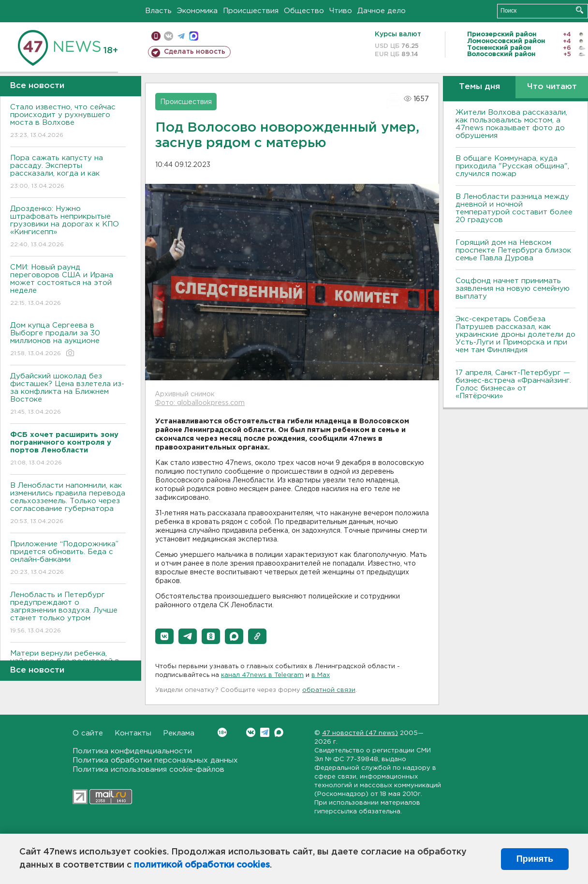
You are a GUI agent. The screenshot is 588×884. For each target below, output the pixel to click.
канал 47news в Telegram (262, 675)
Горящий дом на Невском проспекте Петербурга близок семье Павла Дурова (513, 250)
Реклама (179, 733)
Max (279, 732)
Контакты (133, 733)
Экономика (197, 11)
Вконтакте (222, 732)
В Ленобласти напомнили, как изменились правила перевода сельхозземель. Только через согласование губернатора (68, 504)
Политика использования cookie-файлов (148, 770)
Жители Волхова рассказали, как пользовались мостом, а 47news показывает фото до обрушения (511, 124)
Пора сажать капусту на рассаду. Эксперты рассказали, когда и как (68, 172)
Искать (580, 10)
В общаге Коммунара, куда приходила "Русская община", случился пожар (512, 166)
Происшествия (251, 11)
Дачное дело (382, 11)
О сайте (88, 733)
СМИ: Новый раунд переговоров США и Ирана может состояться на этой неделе (68, 286)
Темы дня (479, 87)
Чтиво (341, 11)
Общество (304, 11)
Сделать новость (195, 52)
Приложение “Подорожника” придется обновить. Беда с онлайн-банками (68, 559)
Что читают (552, 87)
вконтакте (169, 36)
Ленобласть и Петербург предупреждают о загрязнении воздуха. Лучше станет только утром (68, 613)
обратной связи (329, 690)
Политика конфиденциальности (132, 751)
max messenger (194, 36)
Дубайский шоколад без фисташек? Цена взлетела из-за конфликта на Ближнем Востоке (68, 395)
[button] (164, 636)
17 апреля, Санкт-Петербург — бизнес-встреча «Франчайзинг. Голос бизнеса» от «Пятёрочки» (513, 384)
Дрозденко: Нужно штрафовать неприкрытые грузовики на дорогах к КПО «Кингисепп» (68, 227)
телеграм (181, 36)
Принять (535, 859)
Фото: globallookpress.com (200, 403)
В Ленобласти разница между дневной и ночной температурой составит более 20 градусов (514, 208)
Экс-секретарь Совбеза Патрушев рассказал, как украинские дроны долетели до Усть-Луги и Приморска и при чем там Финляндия (515, 335)
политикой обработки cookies (202, 865)
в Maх (321, 675)
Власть (158, 11)
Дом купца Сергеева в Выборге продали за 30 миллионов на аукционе (68, 340)
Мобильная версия (156, 36)
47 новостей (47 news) (360, 733)
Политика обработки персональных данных (155, 760)
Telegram (265, 732)
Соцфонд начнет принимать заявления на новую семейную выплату (513, 289)
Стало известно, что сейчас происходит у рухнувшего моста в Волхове (68, 122)
